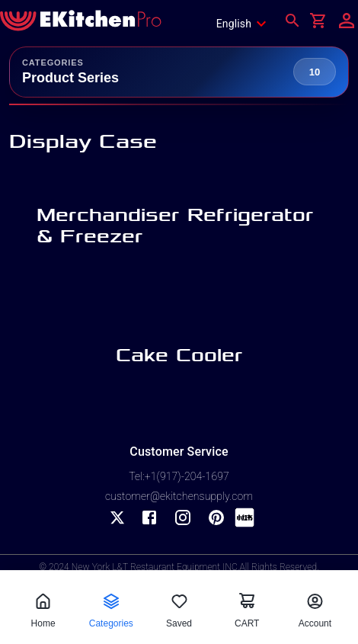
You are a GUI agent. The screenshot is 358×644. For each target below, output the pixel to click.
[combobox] (246, 24)
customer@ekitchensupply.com (179, 496)
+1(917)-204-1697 (187, 476)
